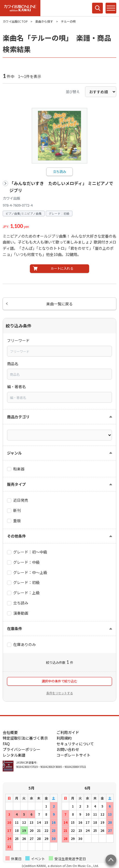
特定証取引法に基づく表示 (25, 738)
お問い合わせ (68, 749)
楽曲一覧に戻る (59, 304)
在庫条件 (15, 628)
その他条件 (16, 536)
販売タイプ (16, 484)
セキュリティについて (75, 744)
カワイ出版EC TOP (15, 21)
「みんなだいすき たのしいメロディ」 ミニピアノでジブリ (61, 187)
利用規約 (64, 738)
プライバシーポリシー (22, 749)
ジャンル (14, 453)
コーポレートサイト (73, 755)
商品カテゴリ (18, 417)
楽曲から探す (44, 21)
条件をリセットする (60, 693)
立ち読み (59, 172)
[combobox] (59, 351)
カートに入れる (62, 268)
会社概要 (10, 732)
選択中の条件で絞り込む (59, 681)
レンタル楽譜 (14, 755)
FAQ (6, 744)
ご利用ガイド (68, 732)
